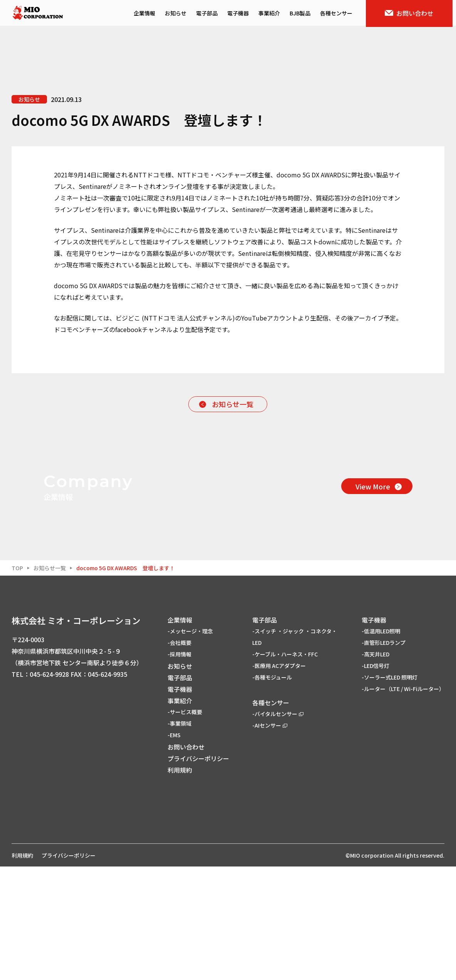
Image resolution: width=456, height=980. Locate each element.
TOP (17, 681)
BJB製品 (303, 14)
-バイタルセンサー (278, 827)
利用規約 (180, 883)
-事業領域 (179, 836)
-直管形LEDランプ (384, 756)
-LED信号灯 (376, 779)
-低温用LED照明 (381, 744)
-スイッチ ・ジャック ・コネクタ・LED (295, 750)
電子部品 (210, 14)
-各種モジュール (272, 790)
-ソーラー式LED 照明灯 (390, 790)
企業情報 (148, 14)
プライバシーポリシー (198, 871)
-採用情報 (179, 767)
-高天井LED (376, 767)
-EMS (174, 848)
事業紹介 (273, 14)
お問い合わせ (413, 14)
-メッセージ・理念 (190, 744)
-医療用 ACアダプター (279, 779)
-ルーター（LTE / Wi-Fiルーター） (403, 802)
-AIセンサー (270, 838)
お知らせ (179, 14)
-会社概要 (179, 756)
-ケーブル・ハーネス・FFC (285, 767)
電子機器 (241, 14)
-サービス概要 (185, 825)
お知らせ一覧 (233, 404)
